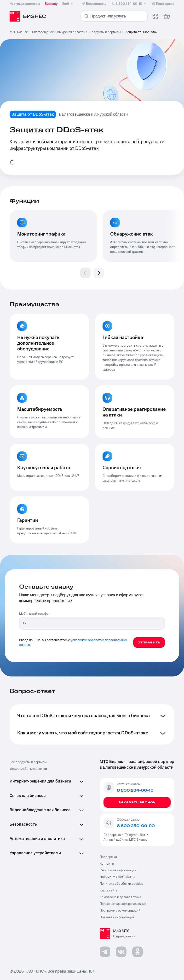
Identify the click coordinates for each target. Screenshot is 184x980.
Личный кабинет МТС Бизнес (125, 840)
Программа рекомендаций (120, 911)
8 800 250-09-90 (136, 826)
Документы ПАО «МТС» (118, 877)
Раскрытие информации (118, 870)
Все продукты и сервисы (28, 762)
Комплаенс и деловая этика (120, 897)
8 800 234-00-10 (129, 4)
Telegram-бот (135, 835)
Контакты (107, 864)
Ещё (68, 4)
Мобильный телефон (35, 614)
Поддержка (113, 835)
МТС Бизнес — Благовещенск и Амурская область (47, 32)
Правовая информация (117, 917)
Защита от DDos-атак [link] (141, 32)
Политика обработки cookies (121, 884)
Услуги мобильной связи (28, 769)
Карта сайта (109, 890)
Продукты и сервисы (105, 32)
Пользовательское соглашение (123, 904)
